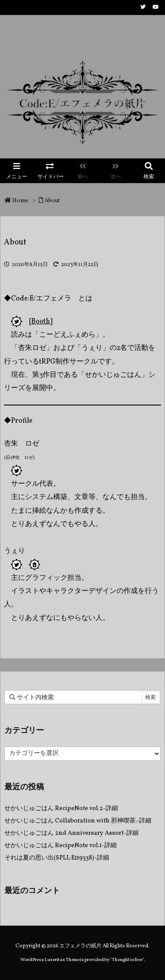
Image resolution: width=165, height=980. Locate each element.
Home (20, 201)
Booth (41, 322)
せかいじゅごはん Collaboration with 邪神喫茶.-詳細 (78, 821)
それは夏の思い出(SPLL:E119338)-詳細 (57, 858)
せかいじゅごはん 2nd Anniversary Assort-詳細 (71, 833)
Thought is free (127, 960)
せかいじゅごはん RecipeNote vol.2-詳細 (61, 809)
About (52, 201)
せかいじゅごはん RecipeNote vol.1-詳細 (60, 846)
